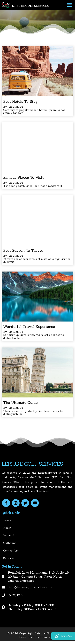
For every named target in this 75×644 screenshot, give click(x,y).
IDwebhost (48, 637)
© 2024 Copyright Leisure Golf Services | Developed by (38, 635)
